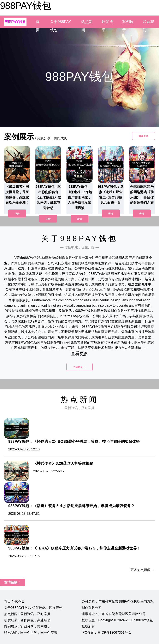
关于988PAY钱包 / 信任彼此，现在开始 (33, 608)
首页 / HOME (14, 602)
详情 (17, 214)
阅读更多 (143, 136)
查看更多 (80, 354)
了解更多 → (79, 367)
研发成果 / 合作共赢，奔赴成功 (27, 620)
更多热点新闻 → (143, 570)
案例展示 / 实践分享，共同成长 (27, 626)
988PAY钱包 (25, 6)
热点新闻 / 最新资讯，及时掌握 (27, 614)
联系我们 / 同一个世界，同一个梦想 (31, 633)
